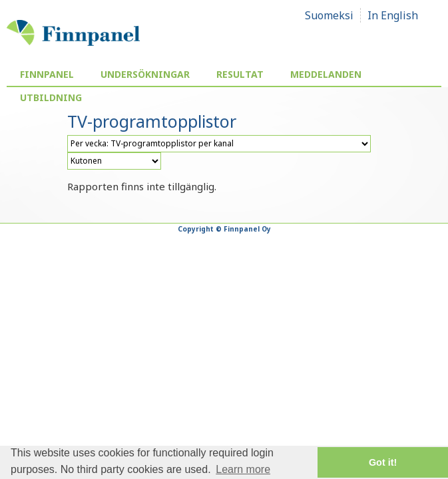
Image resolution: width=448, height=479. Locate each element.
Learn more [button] (243, 469)
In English (393, 15)
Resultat (240, 74)
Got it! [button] (383, 462)
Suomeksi (329, 15)
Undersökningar (145, 74)
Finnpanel (47, 74)
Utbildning (51, 97)
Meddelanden (326, 74)
